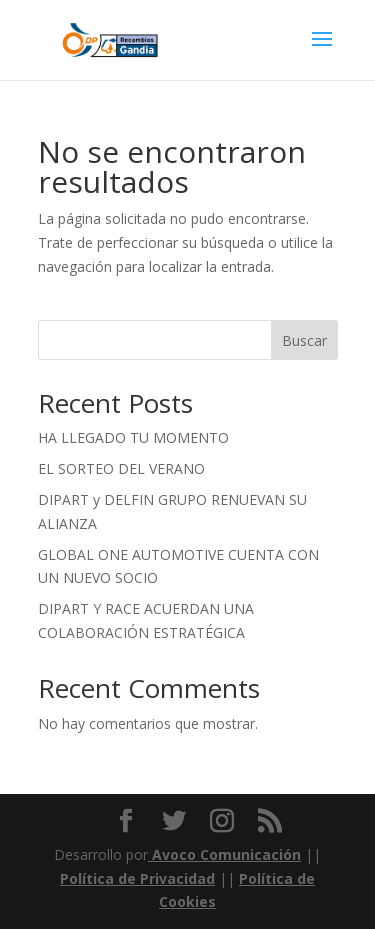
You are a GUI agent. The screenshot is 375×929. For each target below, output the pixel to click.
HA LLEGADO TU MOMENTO (133, 437)
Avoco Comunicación (224, 854)
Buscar (304, 340)
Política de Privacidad (137, 878)
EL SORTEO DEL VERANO (121, 468)
